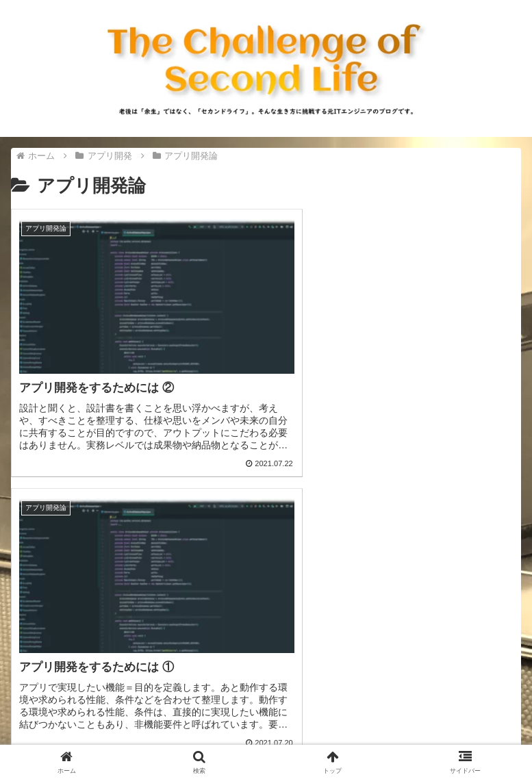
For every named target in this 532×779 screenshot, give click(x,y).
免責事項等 (396, 735)
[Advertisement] (266, 583)
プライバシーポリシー (136, 735)
